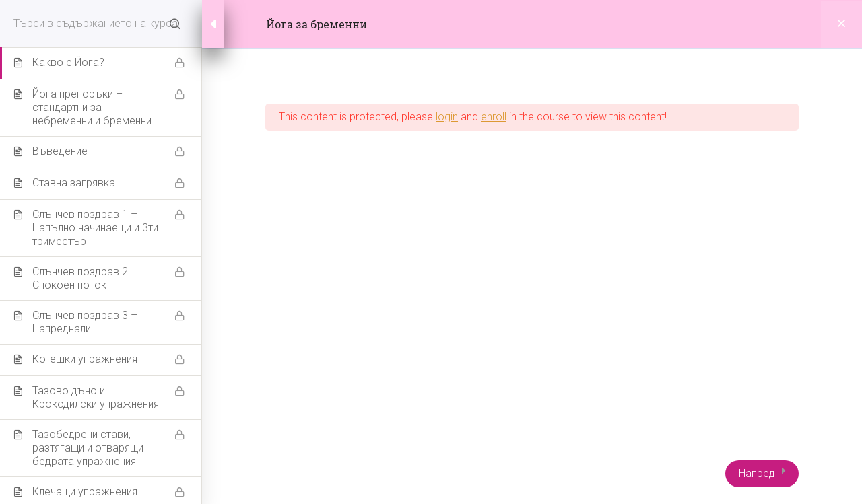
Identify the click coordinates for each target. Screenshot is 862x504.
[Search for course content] (175, 24)
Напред (757, 473)
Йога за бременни (317, 24)
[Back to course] (841, 24)
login (447, 117)
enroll (494, 117)
